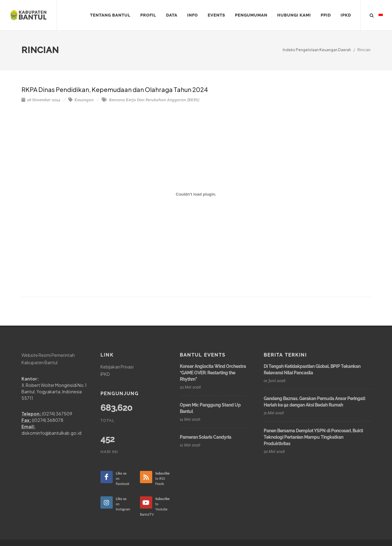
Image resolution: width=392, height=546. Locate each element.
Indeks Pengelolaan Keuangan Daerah (317, 50)
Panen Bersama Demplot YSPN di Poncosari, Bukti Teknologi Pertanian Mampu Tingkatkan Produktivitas (313, 437)
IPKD (105, 374)
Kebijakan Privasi (117, 367)
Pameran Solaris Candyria (205, 437)
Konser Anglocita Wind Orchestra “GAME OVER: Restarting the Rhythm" (213, 373)
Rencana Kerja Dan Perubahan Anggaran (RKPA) (151, 100)
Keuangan (81, 100)
